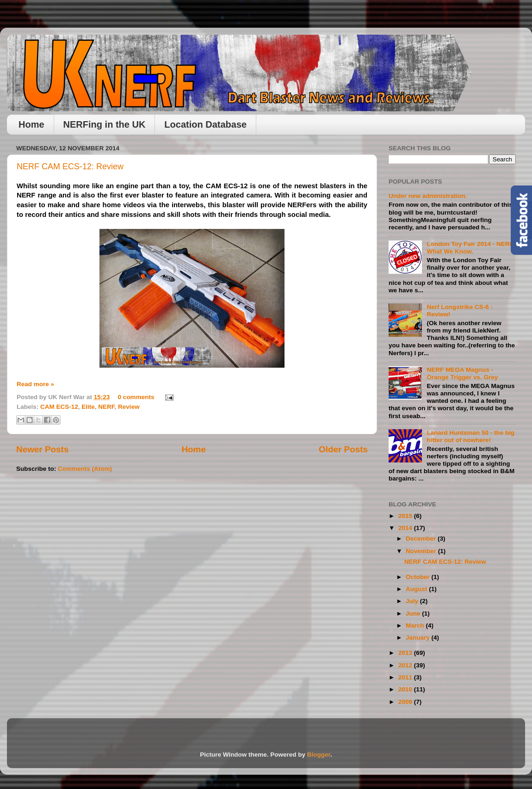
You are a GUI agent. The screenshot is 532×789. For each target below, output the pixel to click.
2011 (406, 677)
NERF (106, 407)
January (419, 638)
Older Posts (343, 449)
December (422, 539)
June (414, 613)
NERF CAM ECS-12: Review (70, 166)
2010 (406, 689)
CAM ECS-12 (59, 407)
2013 (406, 653)
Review (129, 407)
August (417, 589)
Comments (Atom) (85, 469)
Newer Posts (42, 449)
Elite (88, 407)
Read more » (35, 384)
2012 (406, 665)
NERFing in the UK (105, 124)
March (416, 626)
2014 (406, 528)
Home (31, 124)
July (413, 601)
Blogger (319, 755)
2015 (406, 516)
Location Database (205, 124)
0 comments (136, 397)
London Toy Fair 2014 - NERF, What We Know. (470, 248)
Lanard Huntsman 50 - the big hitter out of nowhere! (470, 436)
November (422, 551)
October (419, 577)
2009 (406, 702)
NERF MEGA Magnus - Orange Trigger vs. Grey (462, 373)
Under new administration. (428, 196)
